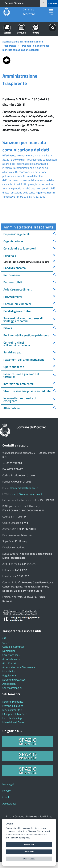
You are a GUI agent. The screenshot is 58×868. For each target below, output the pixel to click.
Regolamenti (9, 675)
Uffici (5, 638)
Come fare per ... (11, 655)
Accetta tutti (29, 845)
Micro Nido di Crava (13, 722)
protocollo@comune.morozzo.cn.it (26, 494)
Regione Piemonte (14, 3)
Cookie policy (24, 838)
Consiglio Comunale (13, 647)
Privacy (7, 791)
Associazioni (9, 684)
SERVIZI (53, 4)
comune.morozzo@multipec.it (24, 488)
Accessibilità (9, 804)
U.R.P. (6, 643)
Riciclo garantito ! (12, 710)
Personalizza (29, 859)
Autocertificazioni (12, 659)
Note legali (8, 784)
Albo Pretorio (10, 663)
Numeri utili (9, 651)
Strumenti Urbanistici (14, 680)
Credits (6, 797)
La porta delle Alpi (12, 718)
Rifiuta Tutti (29, 852)
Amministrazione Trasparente (19, 667)
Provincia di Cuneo (13, 706)
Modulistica (9, 671)
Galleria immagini (12, 688)
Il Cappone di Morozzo (15, 714)
